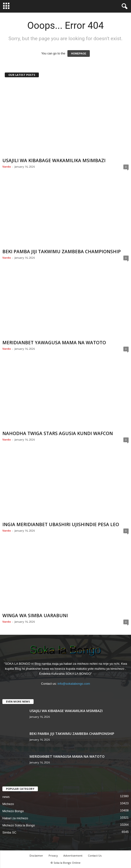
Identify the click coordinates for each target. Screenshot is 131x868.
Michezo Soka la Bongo (19, 825)
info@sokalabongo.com (74, 684)
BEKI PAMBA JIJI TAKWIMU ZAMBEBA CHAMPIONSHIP (62, 252)
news (6, 797)
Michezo (8, 804)
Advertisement (73, 856)
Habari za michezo (15, 818)
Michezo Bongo (13, 811)
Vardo (7, 167)
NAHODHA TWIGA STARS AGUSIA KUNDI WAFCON (58, 433)
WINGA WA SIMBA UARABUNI (35, 616)
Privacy (53, 856)
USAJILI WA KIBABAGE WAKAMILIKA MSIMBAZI (54, 160)
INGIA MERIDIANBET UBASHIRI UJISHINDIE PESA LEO (61, 524)
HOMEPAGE (78, 53)
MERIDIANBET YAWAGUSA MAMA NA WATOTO (54, 343)
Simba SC (9, 832)
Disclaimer (36, 856)
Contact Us (95, 856)
